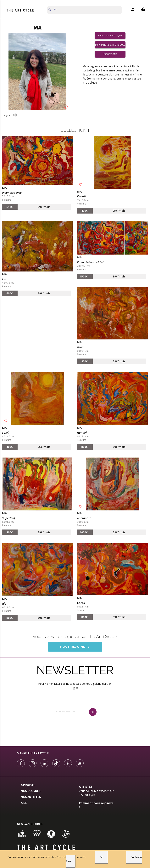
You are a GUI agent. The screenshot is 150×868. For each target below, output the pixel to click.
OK (102, 857)
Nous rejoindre (75, 647)
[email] (68, 711)
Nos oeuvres (31, 791)
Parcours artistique (110, 36)
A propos (28, 785)
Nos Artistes (31, 797)
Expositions (110, 54)
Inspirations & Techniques (110, 45)
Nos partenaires (30, 824)
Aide (24, 803)
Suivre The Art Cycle (33, 753)
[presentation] (69, 728)
